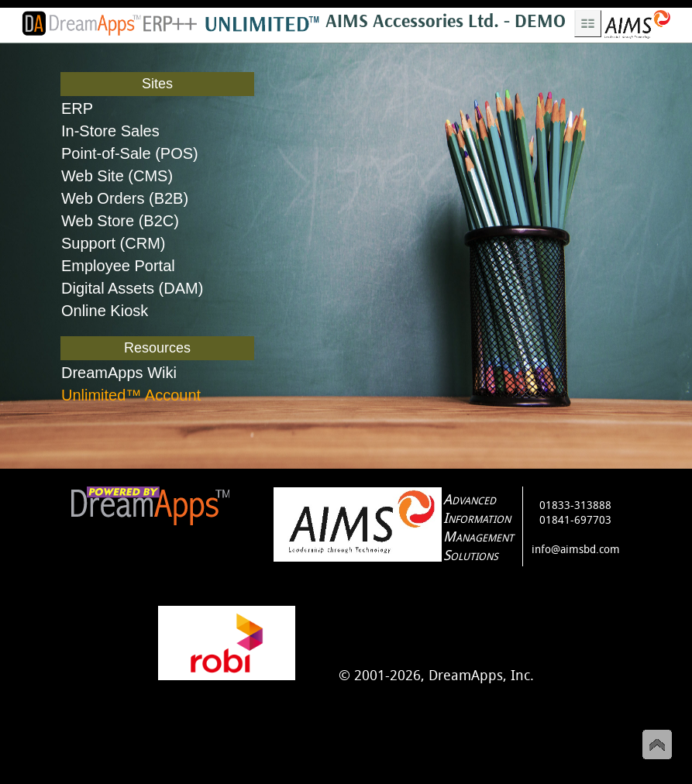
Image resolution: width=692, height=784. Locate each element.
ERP (77, 108)
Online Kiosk (105, 311)
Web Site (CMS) (117, 176)
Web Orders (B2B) (125, 198)
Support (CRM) (113, 243)
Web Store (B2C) (120, 221)
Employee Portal (118, 266)
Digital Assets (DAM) (132, 288)
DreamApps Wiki (119, 373)
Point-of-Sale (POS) (130, 153)
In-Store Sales (110, 131)
